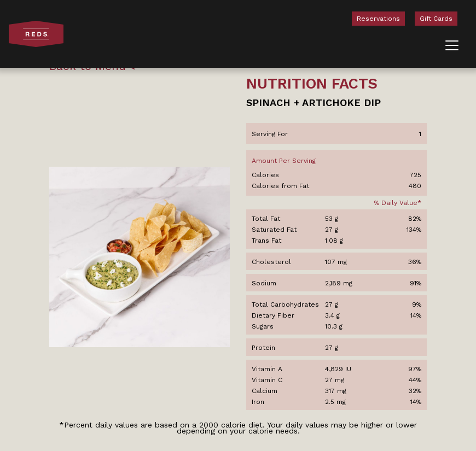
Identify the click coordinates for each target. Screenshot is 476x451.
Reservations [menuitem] (378, 19)
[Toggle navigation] (452, 45)
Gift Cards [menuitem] (436, 19)
